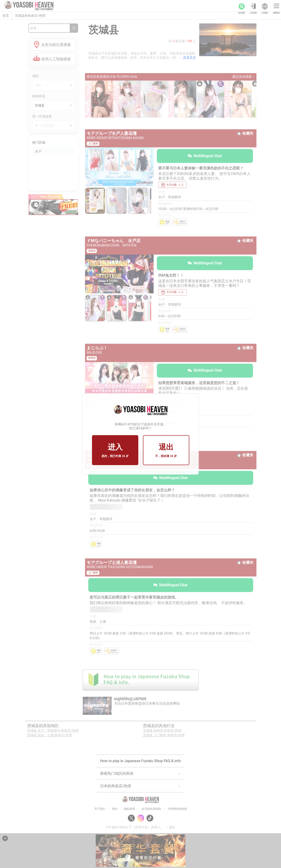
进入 (115, 450)
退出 (166, 450)
